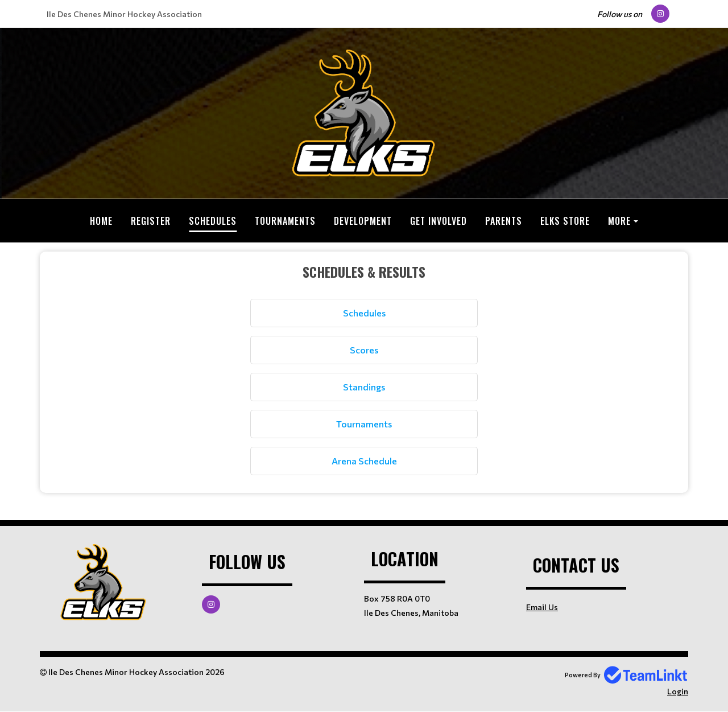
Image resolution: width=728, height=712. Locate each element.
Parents (504, 221)
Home (101, 221)
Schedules (213, 221)
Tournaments (285, 221)
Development (363, 221)
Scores (364, 350)
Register (151, 221)
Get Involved (439, 221)
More (619, 221)
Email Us (542, 607)
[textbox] (364, 368)
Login (678, 691)
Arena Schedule (364, 461)
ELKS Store (565, 221)
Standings (364, 387)
